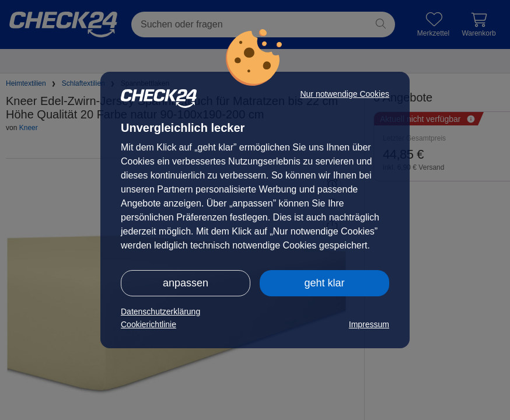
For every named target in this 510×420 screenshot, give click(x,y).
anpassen (186, 283)
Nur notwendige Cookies (345, 94)
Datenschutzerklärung (160, 311)
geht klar (324, 283)
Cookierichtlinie (149, 324)
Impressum (369, 324)
